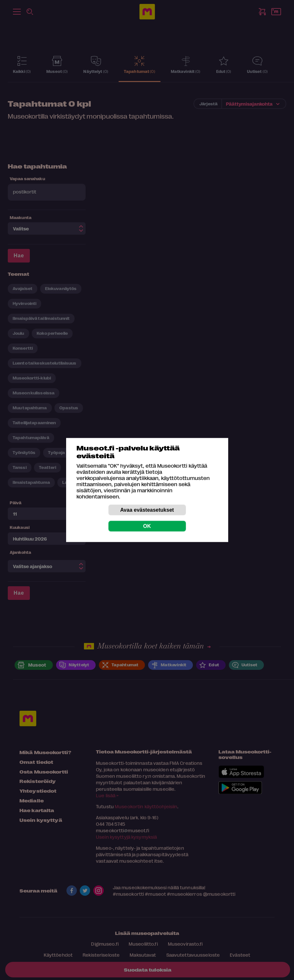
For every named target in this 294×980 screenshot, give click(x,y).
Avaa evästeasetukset (147, 510)
